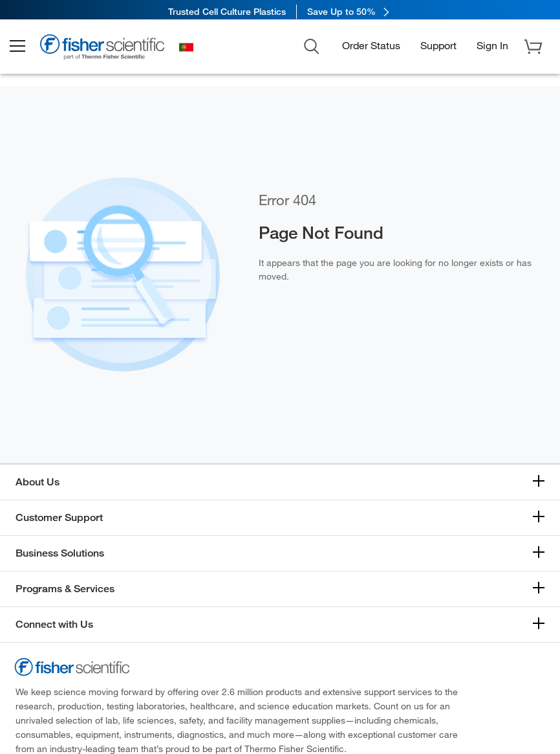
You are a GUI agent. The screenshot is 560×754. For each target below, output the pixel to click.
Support (438, 49)
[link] (280, 11)
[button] (27, 50)
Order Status (371, 49)
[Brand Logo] (113, 53)
